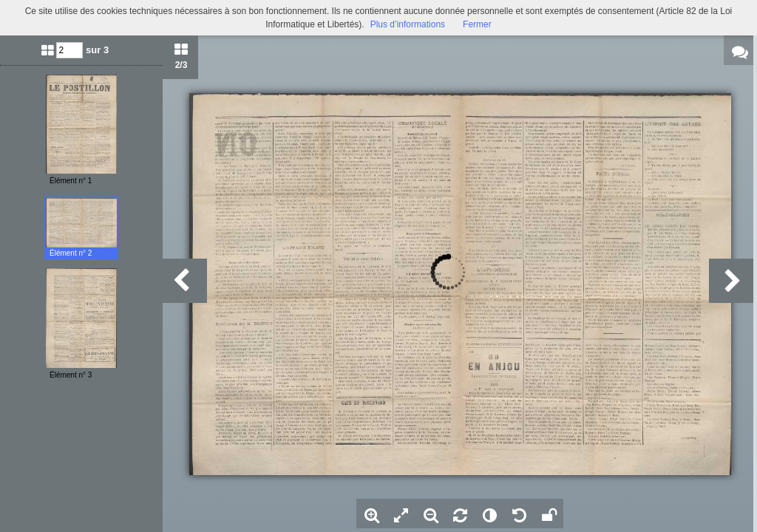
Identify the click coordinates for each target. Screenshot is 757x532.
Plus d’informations (408, 24)
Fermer (477, 24)
